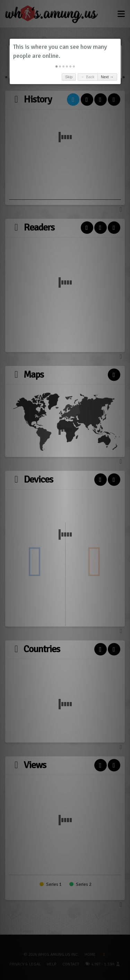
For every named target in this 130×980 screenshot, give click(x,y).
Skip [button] (69, 77)
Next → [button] (107, 77)
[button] (57, 66)
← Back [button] (88, 77)
